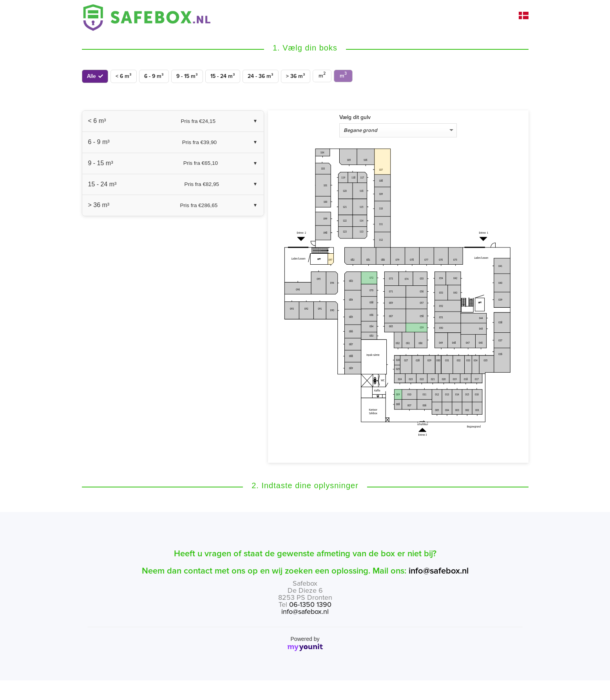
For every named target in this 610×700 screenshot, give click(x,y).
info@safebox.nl (439, 571)
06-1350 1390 (310, 604)
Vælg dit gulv (355, 117)
